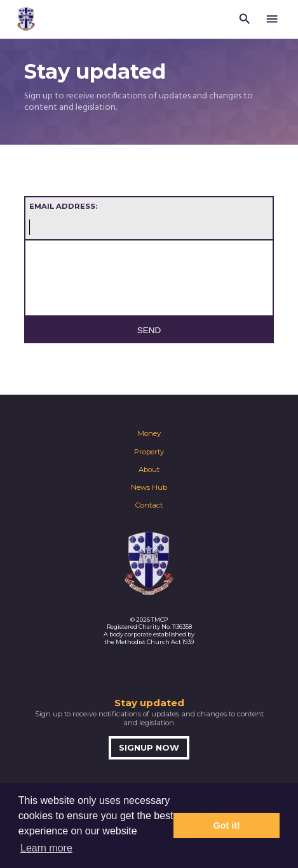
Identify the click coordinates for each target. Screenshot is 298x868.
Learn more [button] (46, 848)
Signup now (149, 748)
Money (149, 433)
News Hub (149, 487)
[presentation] (130, 282)
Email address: (63, 206)
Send (149, 330)
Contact (149, 505)
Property (149, 452)
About (149, 470)
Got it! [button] (227, 825)
